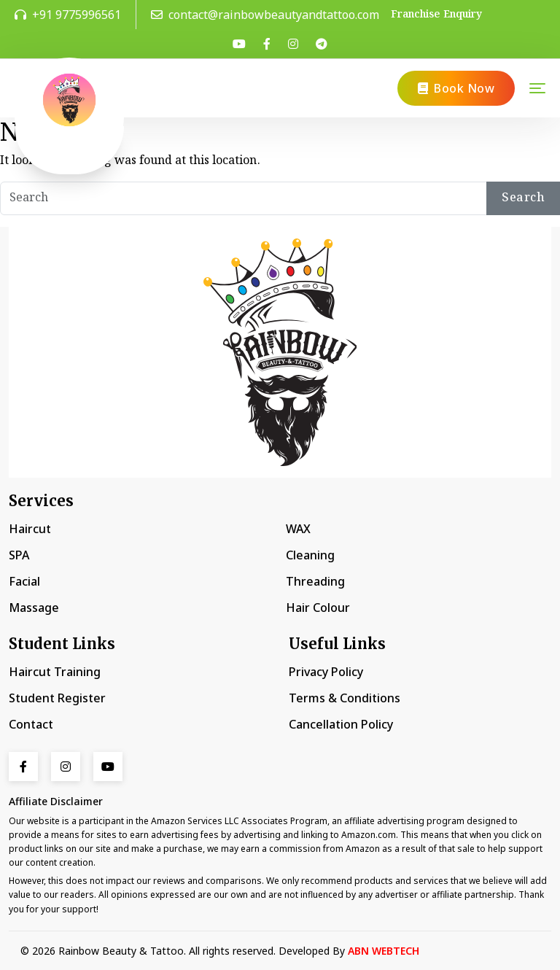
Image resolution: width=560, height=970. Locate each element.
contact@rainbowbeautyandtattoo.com (265, 15)
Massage (34, 608)
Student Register (57, 698)
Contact (31, 724)
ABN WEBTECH (384, 951)
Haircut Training (55, 672)
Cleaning (310, 555)
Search (523, 198)
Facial (24, 581)
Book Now (456, 88)
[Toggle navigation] (537, 88)
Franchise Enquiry (436, 15)
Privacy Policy (326, 672)
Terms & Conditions (345, 698)
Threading (315, 581)
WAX (298, 529)
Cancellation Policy (341, 724)
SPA (19, 555)
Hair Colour (318, 608)
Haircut (30, 529)
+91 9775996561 (68, 15)
